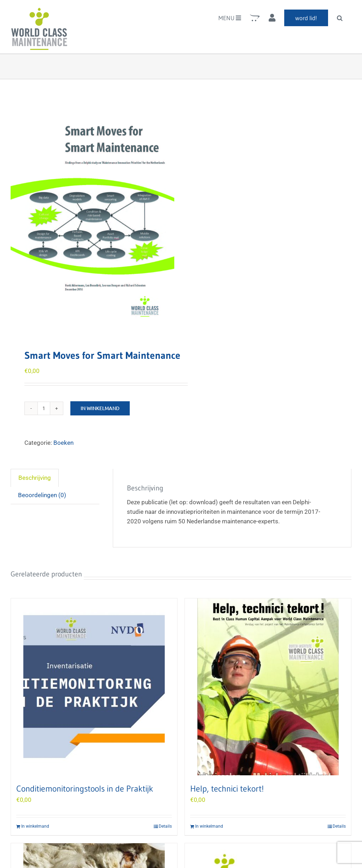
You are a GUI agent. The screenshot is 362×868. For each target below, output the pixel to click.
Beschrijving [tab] (35, 478)
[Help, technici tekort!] (268, 687)
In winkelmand (100, 408)
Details (165, 826)
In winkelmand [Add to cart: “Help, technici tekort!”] (209, 826)
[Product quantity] (44, 408)
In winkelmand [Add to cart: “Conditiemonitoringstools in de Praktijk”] (35, 826)
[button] (340, 18)
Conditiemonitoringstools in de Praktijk (85, 789)
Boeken (63, 443)
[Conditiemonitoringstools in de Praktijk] (94, 687)
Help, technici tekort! (227, 789)
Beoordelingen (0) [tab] (42, 495)
